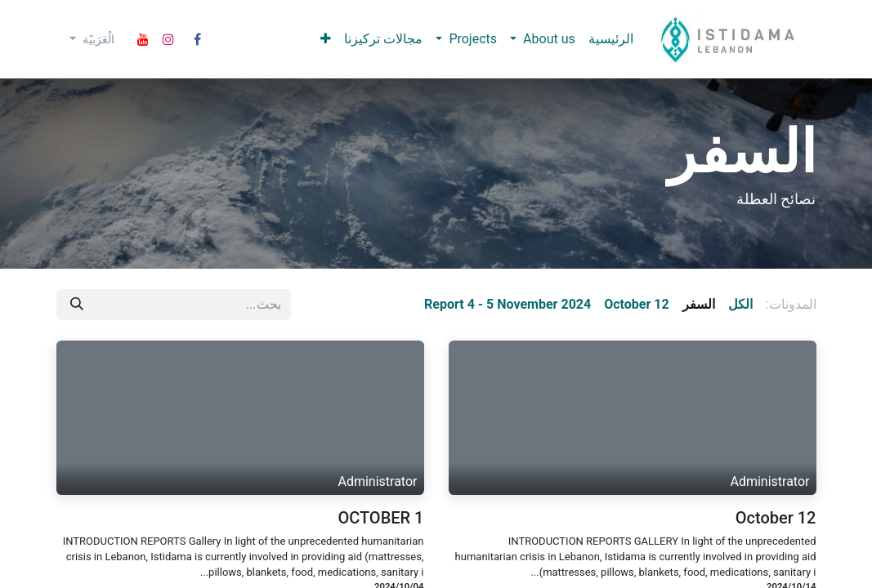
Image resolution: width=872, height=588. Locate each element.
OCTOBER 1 (380, 518)
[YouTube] (143, 39)
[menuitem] (611, 39)
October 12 (776, 518)
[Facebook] (197, 39)
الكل (740, 304)
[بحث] (77, 305)
